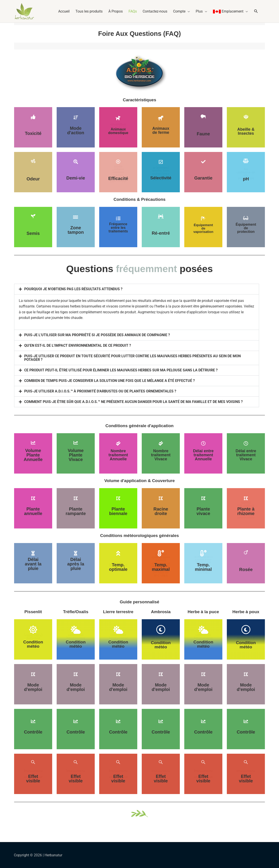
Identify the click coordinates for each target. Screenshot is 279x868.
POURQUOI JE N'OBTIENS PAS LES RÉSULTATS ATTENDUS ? (73, 289)
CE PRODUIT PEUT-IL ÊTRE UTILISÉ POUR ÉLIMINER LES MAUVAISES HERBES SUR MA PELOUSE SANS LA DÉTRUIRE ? (121, 370)
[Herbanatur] (25, 11)
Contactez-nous (155, 11)
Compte (179, 11)
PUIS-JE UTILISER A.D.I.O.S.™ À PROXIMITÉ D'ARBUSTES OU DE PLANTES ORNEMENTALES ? (100, 391)
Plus (199, 11)
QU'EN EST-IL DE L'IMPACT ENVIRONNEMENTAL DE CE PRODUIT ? (78, 345)
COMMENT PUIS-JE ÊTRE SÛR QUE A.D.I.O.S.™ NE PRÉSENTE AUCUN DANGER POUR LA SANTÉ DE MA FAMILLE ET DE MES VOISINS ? (133, 402)
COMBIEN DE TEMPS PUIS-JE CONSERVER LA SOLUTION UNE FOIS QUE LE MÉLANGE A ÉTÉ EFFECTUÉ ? (109, 381)
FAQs (133, 11)
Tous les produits (89, 11)
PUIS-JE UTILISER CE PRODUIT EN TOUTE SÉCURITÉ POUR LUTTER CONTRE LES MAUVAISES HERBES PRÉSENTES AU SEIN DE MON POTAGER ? (132, 358)
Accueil (64, 11)
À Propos (116, 11)
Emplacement (228, 11)
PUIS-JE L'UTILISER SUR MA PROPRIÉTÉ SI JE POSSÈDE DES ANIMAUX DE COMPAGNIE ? (97, 335)
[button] (257, 11)
